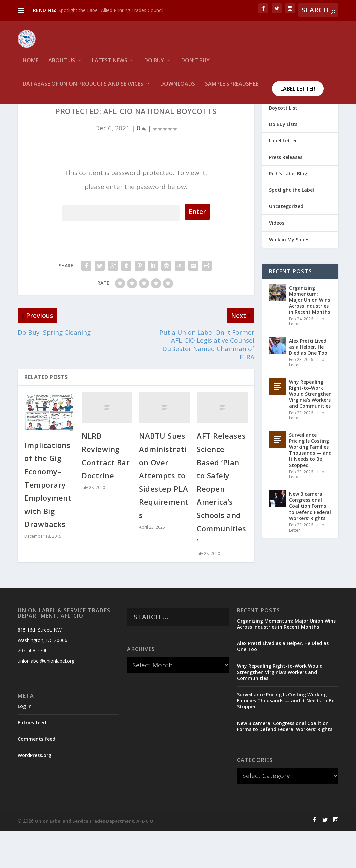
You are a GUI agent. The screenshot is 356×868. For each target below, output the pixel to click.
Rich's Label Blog (288, 211)
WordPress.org (35, 792)
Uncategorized (286, 244)
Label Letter (298, 93)
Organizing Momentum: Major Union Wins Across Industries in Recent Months (309, 337)
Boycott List (283, 145)
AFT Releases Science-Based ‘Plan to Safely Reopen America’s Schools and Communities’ (221, 526)
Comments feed (37, 776)
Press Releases (286, 194)
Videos (277, 260)
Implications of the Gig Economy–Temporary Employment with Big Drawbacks (48, 522)
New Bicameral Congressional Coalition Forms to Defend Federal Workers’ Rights (310, 543)
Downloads (178, 89)
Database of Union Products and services (83, 89)
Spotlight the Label (291, 227)
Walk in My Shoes (289, 276)
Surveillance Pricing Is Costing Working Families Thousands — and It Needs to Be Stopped (310, 487)
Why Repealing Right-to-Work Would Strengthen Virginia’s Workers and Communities (310, 431)
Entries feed (32, 760)
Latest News (110, 65)
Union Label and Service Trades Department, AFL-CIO (94, 858)
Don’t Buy (195, 65)
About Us (62, 65)
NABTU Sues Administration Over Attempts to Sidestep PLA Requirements (164, 513)
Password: (121, 249)
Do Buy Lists (283, 162)
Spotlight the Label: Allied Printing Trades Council (111, 10)
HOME (31, 65)
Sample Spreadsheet (233, 89)
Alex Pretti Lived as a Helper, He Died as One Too (308, 384)
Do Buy (154, 65)
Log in (25, 743)
